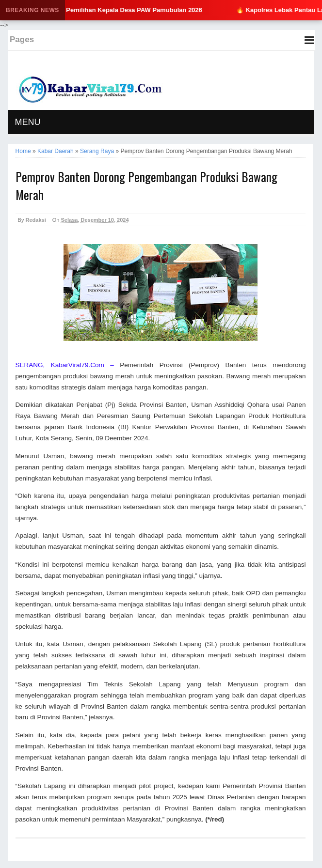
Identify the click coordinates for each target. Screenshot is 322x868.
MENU (28, 122)
